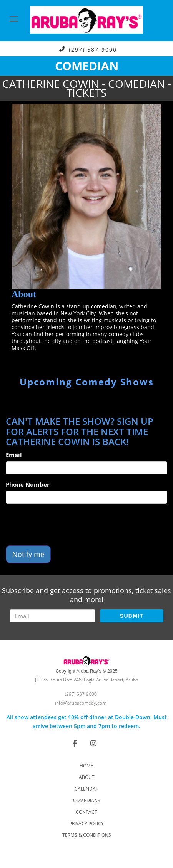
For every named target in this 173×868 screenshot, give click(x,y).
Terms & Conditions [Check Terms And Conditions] (87, 835)
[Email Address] (52, 616)
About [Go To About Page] (87, 777)
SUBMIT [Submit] (132, 616)
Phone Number (28, 484)
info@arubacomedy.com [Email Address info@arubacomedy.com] (81, 703)
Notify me (28, 554)
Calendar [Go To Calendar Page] (86, 789)
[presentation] (64, 525)
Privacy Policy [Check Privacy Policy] (86, 823)
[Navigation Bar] (14, 19)
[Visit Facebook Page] (75, 743)
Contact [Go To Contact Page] (86, 812)
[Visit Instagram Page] (93, 743)
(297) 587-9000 (93, 49)
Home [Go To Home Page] (86, 766)
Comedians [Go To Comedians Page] (87, 800)
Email (14, 455)
